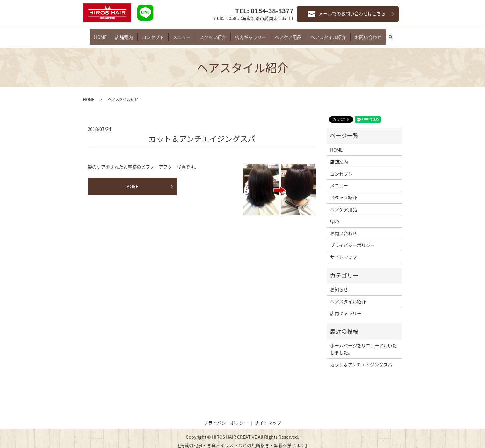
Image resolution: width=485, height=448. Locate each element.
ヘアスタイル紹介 (323, 34)
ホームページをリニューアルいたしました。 (363, 343)
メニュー (183, 34)
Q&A (335, 216)
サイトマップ (344, 251)
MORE (132, 181)
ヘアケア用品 (285, 34)
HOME (107, 34)
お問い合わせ (362, 34)
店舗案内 (129, 34)
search (386, 34)
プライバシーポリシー (352, 239)
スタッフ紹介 (213, 34)
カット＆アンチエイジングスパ (202, 133)
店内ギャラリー (249, 34)
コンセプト (156, 34)
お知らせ (339, 284)
